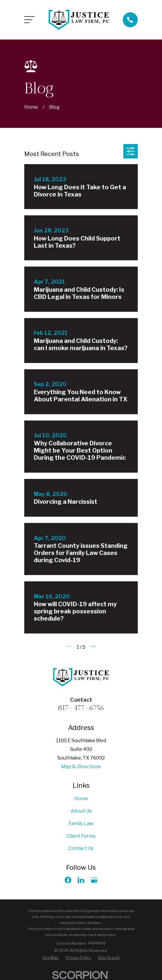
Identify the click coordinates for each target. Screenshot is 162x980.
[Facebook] (68, 880)
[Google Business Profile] (94, 880)
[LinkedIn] (81, 880)
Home (81, 799)
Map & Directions (81, 767)
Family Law (81, 824)
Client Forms (81, 836)
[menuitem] (50, 958)
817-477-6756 (81, 708)
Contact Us (81, 848)
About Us (81, 811)
